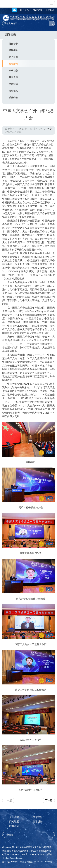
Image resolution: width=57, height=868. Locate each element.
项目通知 (13, 77)
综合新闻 (13, 64)
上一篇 (8, 800)
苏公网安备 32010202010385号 (37, 862)
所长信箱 (14, 817)
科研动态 (13, 71)
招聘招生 (13, 50)
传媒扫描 (13, 97)
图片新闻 (13, 57)
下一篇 (49, 800)
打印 (24, 129)
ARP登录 (38, 10)
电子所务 (24, 10)
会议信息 (13, 91)
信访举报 (38, 817)
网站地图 (14, 822)
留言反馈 (38, 822)
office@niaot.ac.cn (14, 858)
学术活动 (13, 84)
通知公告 (13, 44)
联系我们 (14, 826)
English (50, 10)
